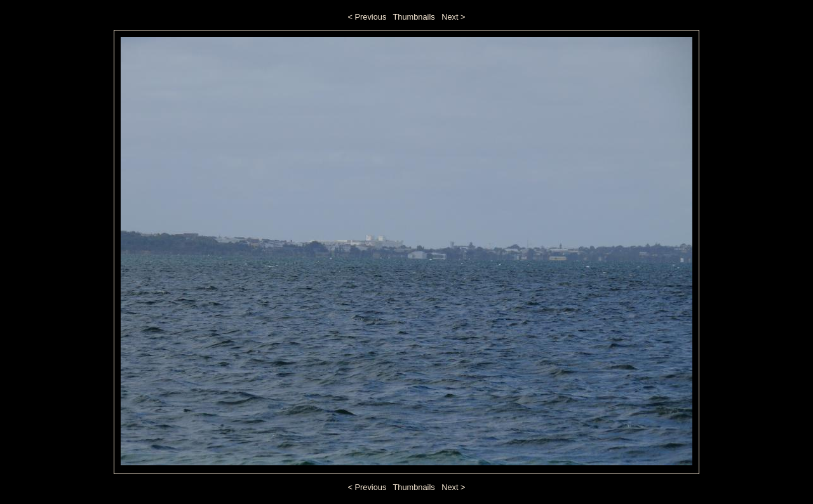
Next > (453, 17)
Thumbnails (414, 17)
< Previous (367, 17)
